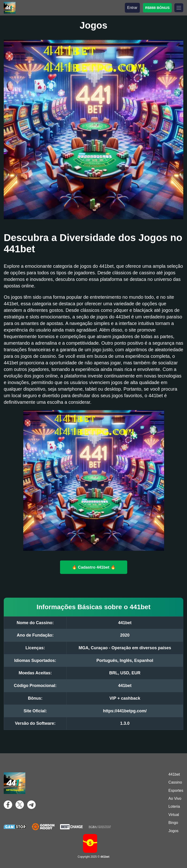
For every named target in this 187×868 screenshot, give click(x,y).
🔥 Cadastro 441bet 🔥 (93, 567)
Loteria (174, 806)
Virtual (174, 815)
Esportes (176, 791)
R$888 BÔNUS (157, 8)
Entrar (132, 8)
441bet (174, 774)
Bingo (173, 823)
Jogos (174, 831)
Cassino (175, 782)
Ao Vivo (175, 798)
